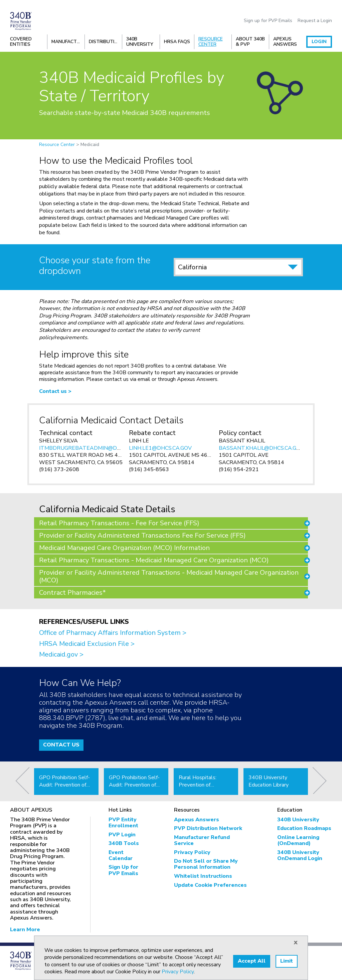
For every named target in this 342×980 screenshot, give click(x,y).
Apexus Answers (285, 42)
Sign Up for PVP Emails (123, 870)
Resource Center (211, 42)
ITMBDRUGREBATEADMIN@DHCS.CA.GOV (93, 448)
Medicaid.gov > (61, 654)
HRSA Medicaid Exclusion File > (87, 644)
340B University (140, 42)
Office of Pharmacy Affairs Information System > (113, 633)
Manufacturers (68, 42)
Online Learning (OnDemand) (298, 841)
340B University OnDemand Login (300, 856)
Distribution (105, 42)
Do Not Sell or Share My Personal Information (206, 864)
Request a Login (315, 21)
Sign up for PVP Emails (268, 21)
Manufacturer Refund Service (202, 841)
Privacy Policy (192, 852)
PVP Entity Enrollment (123, 823)
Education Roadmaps (304, 828)
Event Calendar (121, 856)
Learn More (25, 930)
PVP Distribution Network (208, 828)
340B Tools (124, 843)
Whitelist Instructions (203, 876)
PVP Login (122, 835)
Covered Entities (21, 42)
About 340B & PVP (250, 42)
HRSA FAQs (177, 42)
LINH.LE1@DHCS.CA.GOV (160, 448)
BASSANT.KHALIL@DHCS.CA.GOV (261, 448)
